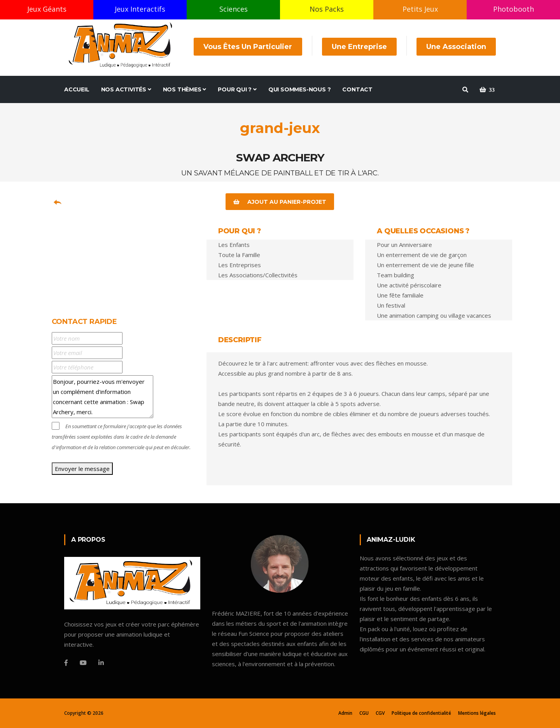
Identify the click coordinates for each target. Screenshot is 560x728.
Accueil (77, 89)
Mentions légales (477, 713)
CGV (380, 713)
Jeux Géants (47, 9)
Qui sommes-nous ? (300, 89)
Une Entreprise (359, 47)
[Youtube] (83, 663)
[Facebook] (66, 663)
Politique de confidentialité (421, 713)
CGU (364, 713)
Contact (357, 89)
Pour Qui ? (237, 89)
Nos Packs (327, 9)
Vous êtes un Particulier (248, 47)
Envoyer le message (82, 469)
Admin (345, 713)
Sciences (234, 9)
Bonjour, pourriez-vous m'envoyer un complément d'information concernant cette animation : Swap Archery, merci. (102, 397)
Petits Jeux (420, 9)
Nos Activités (126, 89)
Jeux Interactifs (140, 9)
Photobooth (514, 9)
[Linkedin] (101, 663)
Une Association (456, 47)
